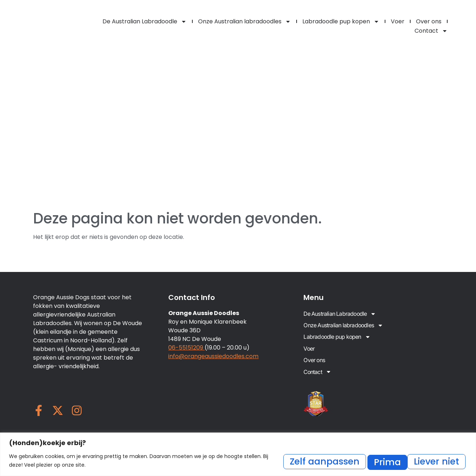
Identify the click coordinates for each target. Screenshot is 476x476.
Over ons (429, 21)
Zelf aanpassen (304, 461)
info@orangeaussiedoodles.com (213, 356)
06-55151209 (186, 348)
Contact (431, 31)
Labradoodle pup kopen (341, 22)
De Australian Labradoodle (145, 22)
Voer (398, 21)
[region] (238, 455)
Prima (443, 461)
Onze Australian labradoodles (244, 22)
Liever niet (384, 461)
